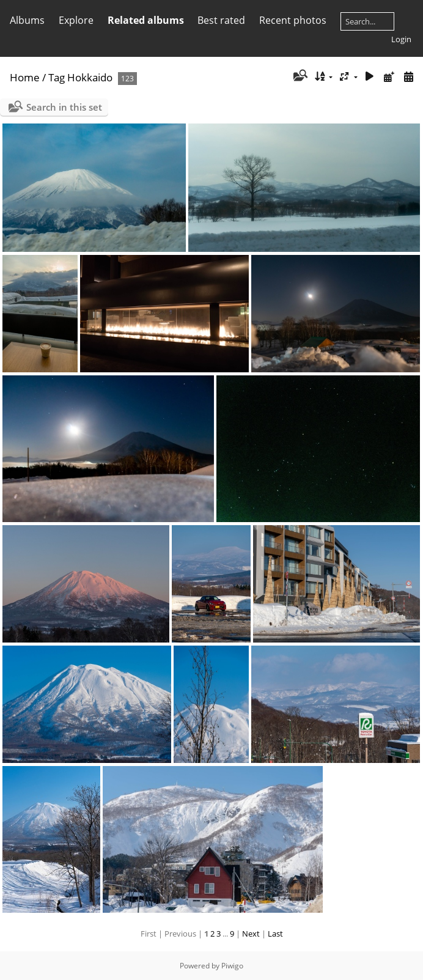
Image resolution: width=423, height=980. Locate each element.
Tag (57, 77)
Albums (27, 20)
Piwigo (232, 966)
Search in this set (64, 107)
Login (401, 39)
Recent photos (293, 20)
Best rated (221, 20)
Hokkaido (90, 77)
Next (251, 934)
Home (25, 77)
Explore (76, 20)
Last (275, 934)
